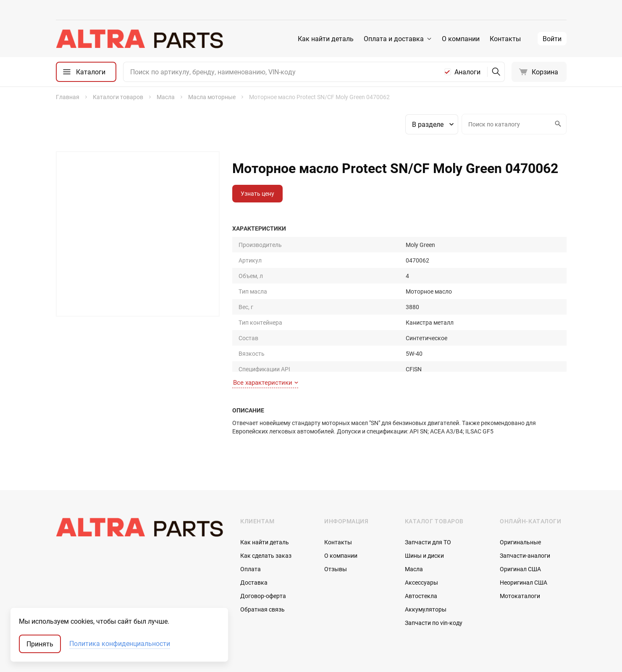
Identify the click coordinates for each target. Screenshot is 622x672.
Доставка (254, 540)
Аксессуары (421, 540)
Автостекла (421, 554)
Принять (40, 644)
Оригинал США (520, 527)
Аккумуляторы (426, 567)
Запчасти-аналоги (525, 513)
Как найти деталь (326, 39)
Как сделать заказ (266, 513)
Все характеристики (266, 341)
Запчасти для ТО (428, 500)
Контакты (505, 39)
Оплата (251, 527)
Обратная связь (262, 567)
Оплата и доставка (394, 39)
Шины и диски (424, 513)
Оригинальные (520, 500)
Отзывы (336, 527)
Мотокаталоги (520, 554)
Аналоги (467, 72)
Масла (414, 527)
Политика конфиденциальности (120, 644)
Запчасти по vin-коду (434, 581)
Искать (557, 124)
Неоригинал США (524, 540)
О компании (461, 39)
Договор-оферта (263, 554)
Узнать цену (257, 193)
